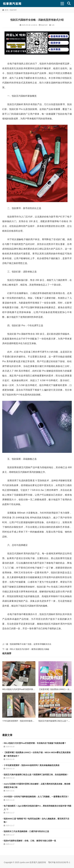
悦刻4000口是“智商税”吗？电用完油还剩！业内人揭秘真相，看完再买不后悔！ (36, 820)
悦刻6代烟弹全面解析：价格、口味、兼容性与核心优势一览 (30, 841)
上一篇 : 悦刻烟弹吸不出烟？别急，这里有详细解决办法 (27, 644)
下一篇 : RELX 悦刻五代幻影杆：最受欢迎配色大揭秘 (26, 649)
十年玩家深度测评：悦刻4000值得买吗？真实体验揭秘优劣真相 (30, 721)
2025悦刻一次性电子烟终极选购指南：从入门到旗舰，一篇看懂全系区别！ (36, 797)
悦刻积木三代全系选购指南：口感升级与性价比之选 (26, 831)
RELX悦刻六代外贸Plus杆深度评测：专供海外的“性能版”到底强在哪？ (33, 689)
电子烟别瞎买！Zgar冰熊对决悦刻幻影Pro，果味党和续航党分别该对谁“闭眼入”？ (37, 808)
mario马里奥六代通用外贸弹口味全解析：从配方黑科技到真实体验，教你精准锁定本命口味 (37, 786)
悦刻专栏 (13, 10)
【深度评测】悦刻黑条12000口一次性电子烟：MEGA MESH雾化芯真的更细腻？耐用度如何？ (37, 754)
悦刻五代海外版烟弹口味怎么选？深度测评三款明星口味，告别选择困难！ (36, 775)
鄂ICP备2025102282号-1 (59, 862)
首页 (6, 10)
